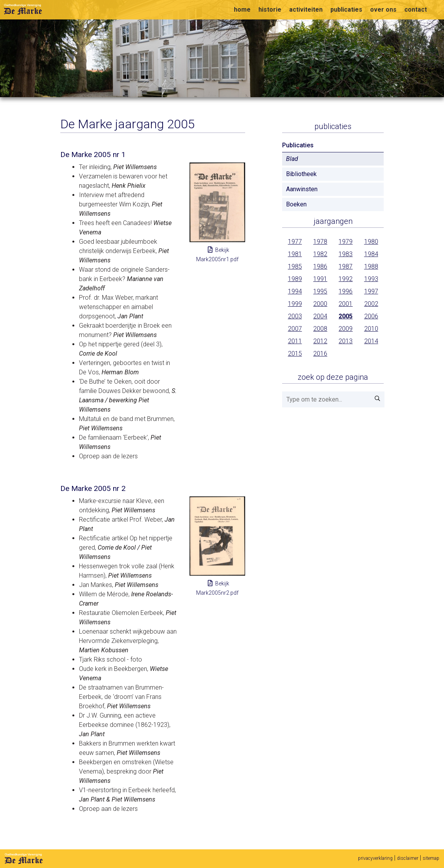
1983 (346, 254)
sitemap (431, 858)
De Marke (24, 859)
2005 (346, 316)
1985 (295, 266)
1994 (295, 291)
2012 (320, 341)
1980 (371, 242)
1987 (346, 266)
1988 (371, 266)
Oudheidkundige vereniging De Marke (23, 9)
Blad (292, 159)
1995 (320, 291)
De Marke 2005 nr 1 (93, 155)
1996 (346, 291)
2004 (320, 316)
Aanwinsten (302, 189)
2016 (320, 354)
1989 (295, 279)
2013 (346, 341)
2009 (346, 329)
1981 (295, 254)
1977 (295, 242)
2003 (295, 316)
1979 (346, 242)
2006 (371, 316)
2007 (295, 329)
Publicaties (333, 126)
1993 (371, 279)
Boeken (296, 204)
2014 (371, 341)
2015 (295, 354)
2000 (320, 304)
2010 (371, 329)
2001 (346, 304)
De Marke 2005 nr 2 (93, 488)
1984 (371, 254)
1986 (320, 266)
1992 (346, 279)
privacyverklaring (375, 858)
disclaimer (408, 858)
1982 (320, 254)
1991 (320, 279)
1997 (371, 291)
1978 (320, 242)
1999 (295, 304)
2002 (371, 304)
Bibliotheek (301, 174)
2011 (295, 341)
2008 (320, 329)
